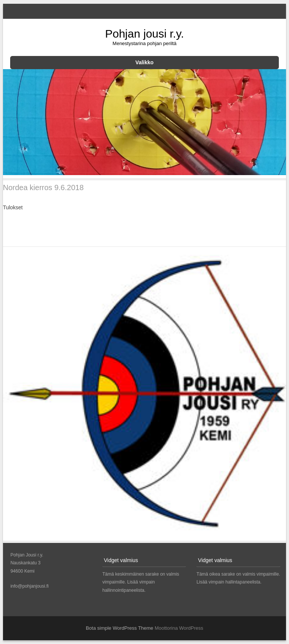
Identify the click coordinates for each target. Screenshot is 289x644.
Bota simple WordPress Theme (119, 628)
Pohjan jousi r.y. (144, 34)
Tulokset (13, 207)
